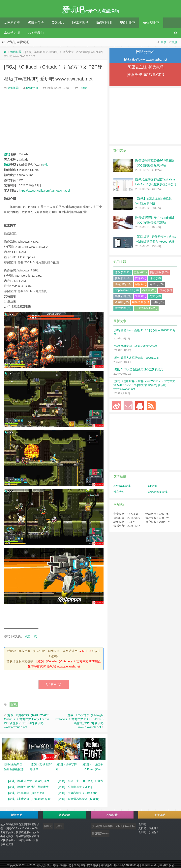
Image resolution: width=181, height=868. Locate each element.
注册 (174, 43)
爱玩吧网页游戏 (158, 493)
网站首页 (12, 24)
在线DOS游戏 (122, 487)
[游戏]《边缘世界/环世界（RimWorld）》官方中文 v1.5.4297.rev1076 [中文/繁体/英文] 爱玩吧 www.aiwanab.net (144, 386)
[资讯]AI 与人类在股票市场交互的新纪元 (138, 370)
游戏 (7, 155)
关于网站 (52, 866)
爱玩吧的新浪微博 (102, 827)
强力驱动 (169, 866)
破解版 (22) (122, 303)
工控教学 (80, 24)
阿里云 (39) (157, 285)
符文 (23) (155, 297)
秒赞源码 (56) (123, 285)
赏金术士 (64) (123, 279)
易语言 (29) (149, 291)
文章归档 (79, 866)
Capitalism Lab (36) (127, 291)
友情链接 (93, 866)
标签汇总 (66, 866)
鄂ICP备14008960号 (127, 866)
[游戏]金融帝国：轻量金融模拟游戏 (135, 347)
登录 (164, 43)
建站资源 (12, 34)
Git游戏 (153, 487)
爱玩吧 (41, 866)
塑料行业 (105, 24)
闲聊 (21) (158, 303)
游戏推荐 (151, 24)
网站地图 (106, 866)
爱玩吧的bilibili (100, 835)
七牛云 (59, 827)
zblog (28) (166, 291)
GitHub (58, 24)
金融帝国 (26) (123, 297)
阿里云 (48, 827)
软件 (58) (141, 279)
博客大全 (119, 493)
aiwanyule (32, 89)
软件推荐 (128, 24)
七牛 (160, 866)
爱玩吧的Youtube (125, 827)
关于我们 (36, 34)
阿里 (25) (141, 297)
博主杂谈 (36, 24)
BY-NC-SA (84, 652)
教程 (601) (140, 273)
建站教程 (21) (123, 309)
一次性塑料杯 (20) (146, 309)
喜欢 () (54, 685)
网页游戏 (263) (159, 273)
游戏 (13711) (123, 273)
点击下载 (31, 637)
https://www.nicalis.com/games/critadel (44, 191)
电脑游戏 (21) (141, 303)
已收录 (83, 89)
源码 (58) (155, 279)
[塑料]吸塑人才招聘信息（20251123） (137, 359)
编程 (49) (141, 285)
